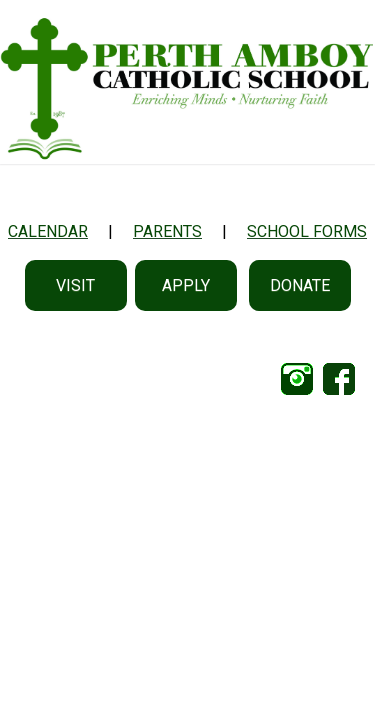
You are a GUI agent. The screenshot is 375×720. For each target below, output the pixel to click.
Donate (300, 285)
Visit (75, 285)
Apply (186, 285)
